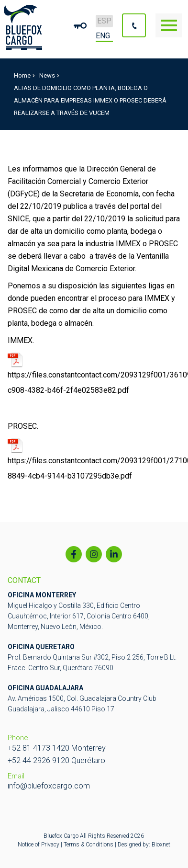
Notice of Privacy (39, 845)
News (49, 75)
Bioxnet (161, 845)
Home (24, 75)
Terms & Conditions (88, 845)
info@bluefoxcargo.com (49, 786)
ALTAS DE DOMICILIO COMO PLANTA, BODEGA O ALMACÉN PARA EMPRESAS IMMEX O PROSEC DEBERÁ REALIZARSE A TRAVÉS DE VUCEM (90, 100)
